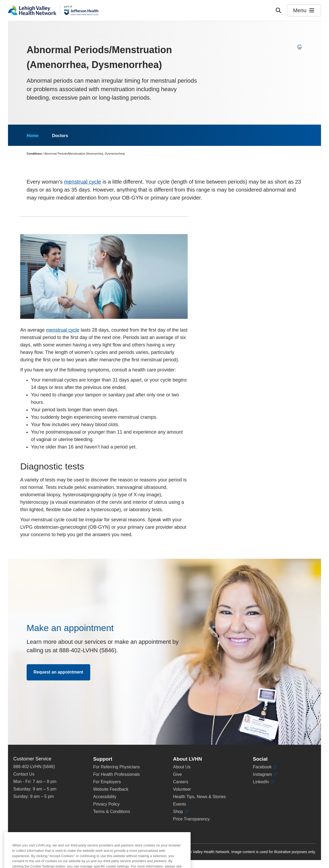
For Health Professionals (116, 774)
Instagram (262, 774)
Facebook (262, 767)
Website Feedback (111, 789)
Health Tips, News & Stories (199, 797)
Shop (179, 812)
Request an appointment (58, 672)
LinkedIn (261, 782)
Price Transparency (191, 819)
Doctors (60, 136)
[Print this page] (299, 47)
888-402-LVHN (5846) (34, 767)
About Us (182, 767)
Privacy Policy (106, 804)
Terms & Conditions (112, 812)
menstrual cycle (83, 182)
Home (32, 136)
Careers (181, 782)
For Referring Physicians (116, 767)
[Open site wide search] (278, 10)
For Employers (107, 782)
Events (180, 804)
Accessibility (105, 797)
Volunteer (182, 789)
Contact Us (24, 774)
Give (177, 774)
